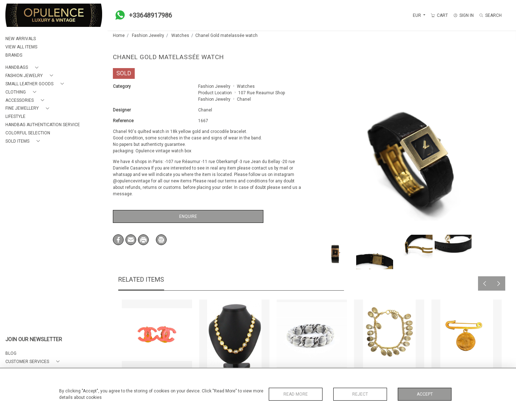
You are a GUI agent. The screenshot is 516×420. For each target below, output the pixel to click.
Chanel (244, 99)
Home (119, 35)
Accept (425, 394)
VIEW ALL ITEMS (21, 47)
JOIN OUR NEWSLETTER (34, 340)
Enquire (188, 216)
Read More (296, 394)
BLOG (11, 353)
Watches (180, 35)
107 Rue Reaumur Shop (262, 93)
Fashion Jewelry (148, 35)
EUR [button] (417, 15)
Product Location (215, 93)
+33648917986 (142, 15)
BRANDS (14, 55)
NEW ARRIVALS (21, 39)
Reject (360, 394)
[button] (23, 68)
